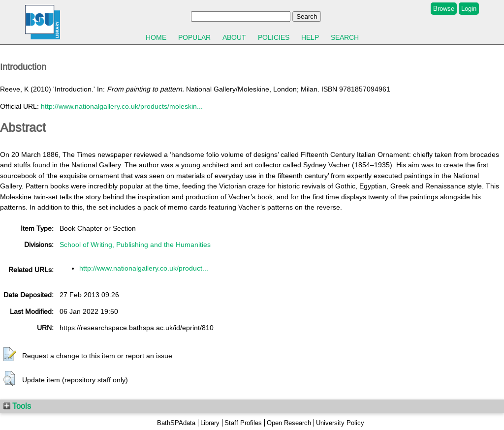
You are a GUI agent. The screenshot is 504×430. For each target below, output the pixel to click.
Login (469, 9)
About (234, 37)
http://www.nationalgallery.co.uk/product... (144, 268)
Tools (17, 406)
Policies (274, 37)
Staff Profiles (243, 423)
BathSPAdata (176, 423)
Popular (194, 37)
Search (345, 37)
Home (156, 37)
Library (210, 423)
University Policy (340, 423)
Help (310, 37)
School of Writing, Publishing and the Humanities (135, 245)
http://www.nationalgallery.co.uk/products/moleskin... (122, 106)
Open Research (289, 423)
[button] (10, 355)
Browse (444, 9)
